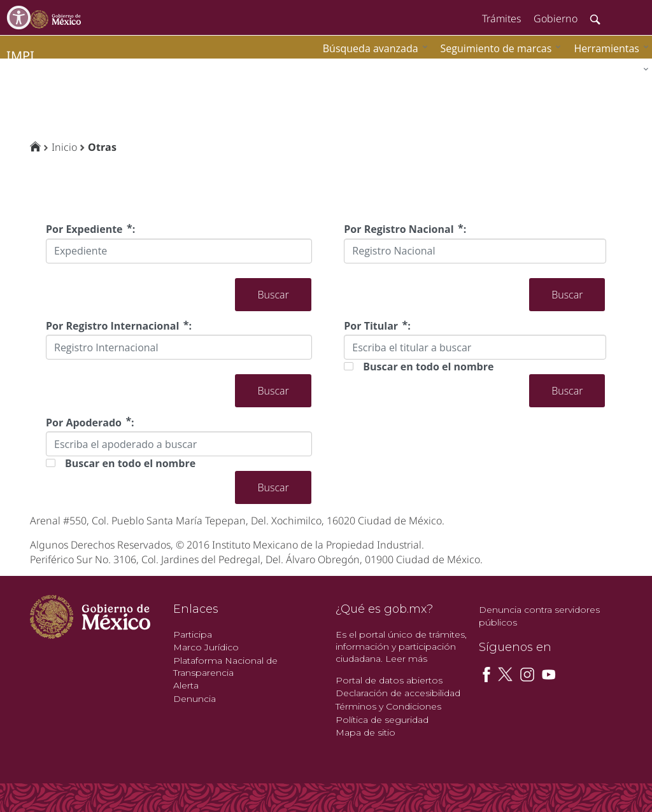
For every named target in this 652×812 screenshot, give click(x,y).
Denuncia (195, 699)
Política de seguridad (382, 720)
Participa (193, 634)
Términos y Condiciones (388, 706)
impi (20, 56)
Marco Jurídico (206, 647)
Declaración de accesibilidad (398, 693)
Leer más (406, 659)
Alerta (186, 685)
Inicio (64, 147)
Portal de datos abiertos (389, 680)
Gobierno (556, 18)
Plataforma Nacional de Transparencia (225, 667)
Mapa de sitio (365, 732)
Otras (102, 147)
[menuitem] (608, 48)
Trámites (501, 18)
